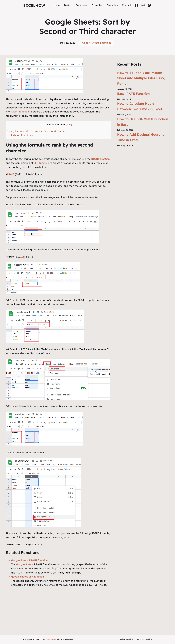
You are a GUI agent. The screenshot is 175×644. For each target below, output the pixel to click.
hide (69, 125)
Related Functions (22, 135)
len (22, 257)
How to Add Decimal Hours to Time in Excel (141, 137)
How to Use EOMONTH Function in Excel (143, 122)
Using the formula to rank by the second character (38, 131)
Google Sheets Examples (97, 43)
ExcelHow (34, 5)
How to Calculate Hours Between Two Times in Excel (140, 106)
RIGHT (11, 174)
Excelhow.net (50, 639)
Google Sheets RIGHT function (29, 560)
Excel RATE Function (133, 94)
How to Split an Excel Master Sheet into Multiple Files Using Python (141, 78)
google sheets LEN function (28, 577)
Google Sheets (25, 564)
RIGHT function (19, 112)
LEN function (41, 163)
